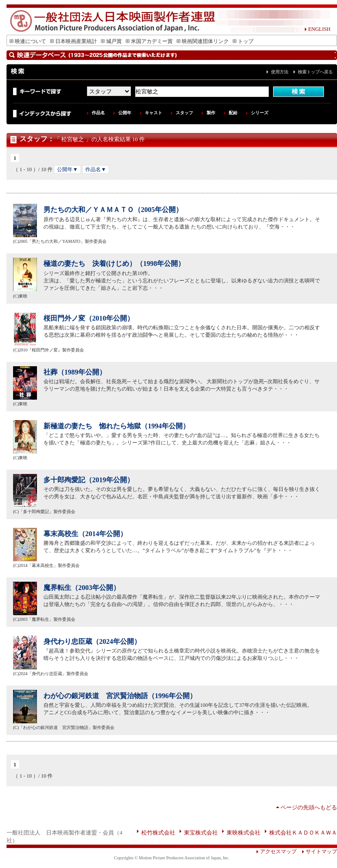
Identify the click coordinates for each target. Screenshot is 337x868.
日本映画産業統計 (73, 41)
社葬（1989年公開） (75, 372)
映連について (28, 41)
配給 (233, 113)
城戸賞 (111, 41)
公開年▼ (67, 169)
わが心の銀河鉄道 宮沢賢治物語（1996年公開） (120, 696)
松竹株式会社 (158, 833)
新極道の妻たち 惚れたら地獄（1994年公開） (117, 426)
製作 (211, 113)
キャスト (153, 113)
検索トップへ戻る (315, 72)
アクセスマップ (276, 851)
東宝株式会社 (201, 833)
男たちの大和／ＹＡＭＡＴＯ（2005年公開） (113, 210)
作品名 (98, 113)
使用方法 (280, 72)
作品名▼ (96, 169)
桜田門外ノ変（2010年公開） (89, 318)
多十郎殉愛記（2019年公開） (89, 480)
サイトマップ (317, 851)
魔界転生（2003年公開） (82, 588)
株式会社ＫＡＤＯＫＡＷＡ (303, 833)
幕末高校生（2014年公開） (85, 534)
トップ (243, 41)
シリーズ (260, 113)
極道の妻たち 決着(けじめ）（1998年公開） (114, 263)
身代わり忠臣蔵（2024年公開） (92, 641)
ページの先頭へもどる (309, 807)
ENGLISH (317, 29)
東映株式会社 (244, 833)
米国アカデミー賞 (149, 41)
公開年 (125, 113)
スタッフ (184, 113)
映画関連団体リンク (203, 41)
